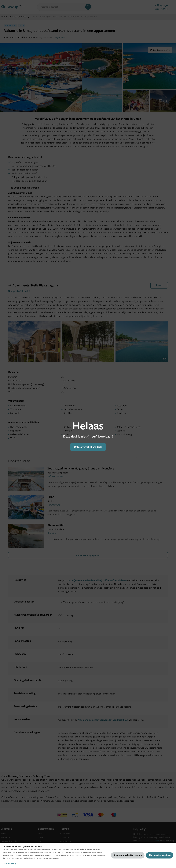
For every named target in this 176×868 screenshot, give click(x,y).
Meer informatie (9, 864)
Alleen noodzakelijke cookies (128, 855)
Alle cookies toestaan (160, 855)
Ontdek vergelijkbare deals (88, 447)
